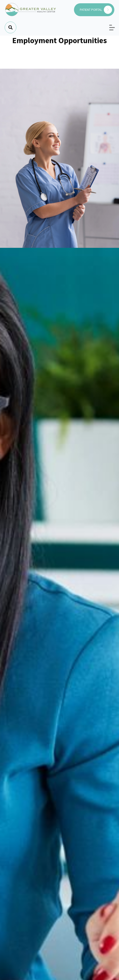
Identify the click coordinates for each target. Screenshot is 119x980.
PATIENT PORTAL (96, 10)
